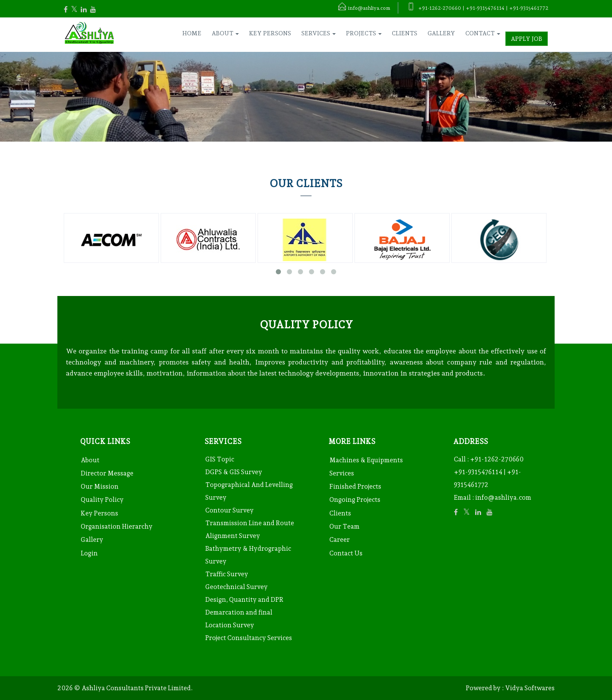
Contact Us (346, 553)
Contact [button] (483, 33)
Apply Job (527, 39)
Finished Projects (355, 487)
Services (342, 473)
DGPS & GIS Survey (234, 472)
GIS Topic (220, 459)
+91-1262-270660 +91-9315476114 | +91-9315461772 (489, 472)
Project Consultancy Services (249, 638)
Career (340, 540)
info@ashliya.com (503, 498)
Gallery (441, 33)
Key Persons (270, 33)
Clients (405, 33)
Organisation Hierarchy (117, 526)
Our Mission (100, 487)
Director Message (107, 473)
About (90, 460)
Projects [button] (364, 33)
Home (192, 33)
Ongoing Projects (355, 500)
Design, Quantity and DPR (244, 600)
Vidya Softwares (530, 688)
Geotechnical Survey (237, 587)
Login (89, 553)
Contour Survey (229, 510)
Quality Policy (102, 500)
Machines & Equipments (366, 460)
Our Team (344, 526)
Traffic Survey (227, 574)
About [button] (225, 33)
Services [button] (319, 33)
